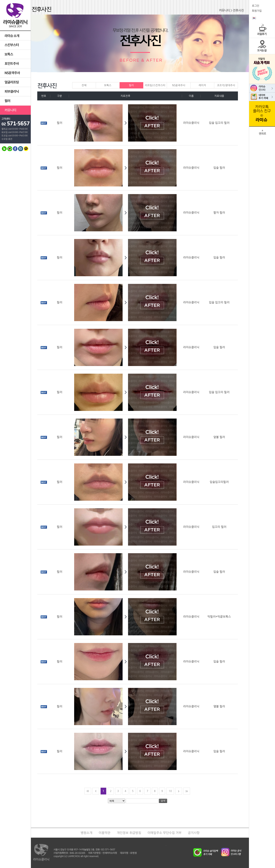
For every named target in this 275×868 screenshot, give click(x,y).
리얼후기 (262, 30)
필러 (131, 85)
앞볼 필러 (219, 437)
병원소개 (87, 833)
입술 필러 (219, 168)
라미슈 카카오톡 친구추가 (262, 114)
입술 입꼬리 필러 (219, 123)
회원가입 (257, 11)
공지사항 (194, 833)
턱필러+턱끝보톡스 (219, 617)
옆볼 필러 (219, 706)
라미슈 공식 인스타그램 (229, 852)
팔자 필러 (219, 213)
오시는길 (262, 46)
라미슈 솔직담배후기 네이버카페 (208, 852)
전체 (84, 85)
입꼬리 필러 (219, 527)
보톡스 (112, 85)
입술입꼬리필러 (219, 482)
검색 (163, 801)
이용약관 (105, 833)
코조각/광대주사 (227, 85)
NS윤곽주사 (181, 85)
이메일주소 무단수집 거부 (164, 833)
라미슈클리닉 (15, 15)
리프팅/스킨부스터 (156, 85)
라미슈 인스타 (262, 88)
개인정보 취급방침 (129, 833)
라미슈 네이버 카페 (262, 97)
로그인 (256, 6)
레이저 (206, 85)
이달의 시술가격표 (262, 69)
